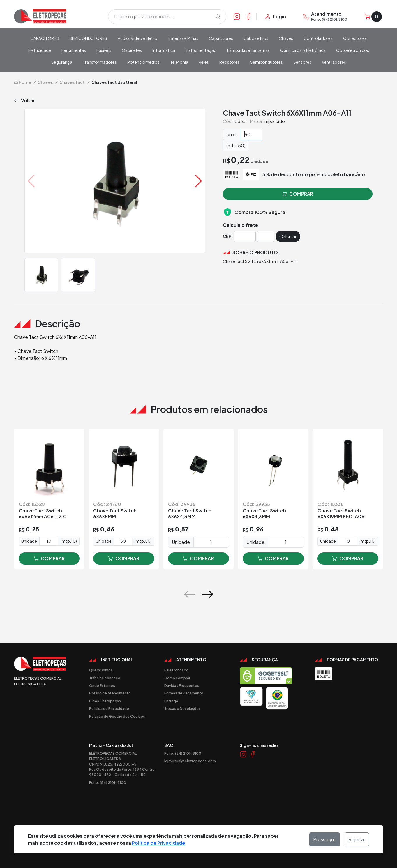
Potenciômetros (143, 62)
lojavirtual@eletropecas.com (190, 761)
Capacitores (221, 38)
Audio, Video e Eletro (137, 38)
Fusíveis (104, 50)
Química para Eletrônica (303, 50)
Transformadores (100, 62)
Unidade (29, 541)
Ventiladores (334, 62)
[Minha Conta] (275, 17)
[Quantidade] (251, 135)
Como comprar (177, 678)
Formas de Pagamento (184, 693)
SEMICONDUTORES (88, 38)
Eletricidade (40, 50)
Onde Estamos (102, 685)
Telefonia (179, 62)
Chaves (286, 38)
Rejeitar (357, 839)
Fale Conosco (176, 670)
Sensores (302, 62)
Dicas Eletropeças (105, 701)
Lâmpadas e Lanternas (248, 50)
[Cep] (245, 236)
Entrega (171, 701)
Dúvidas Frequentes (182, 685)
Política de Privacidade (158, 843)
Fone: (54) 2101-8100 (108, 782)
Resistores (230, 62)
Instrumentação (201, 50)
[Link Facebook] (248, 16)
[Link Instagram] (237, 16)
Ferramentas (74, 50)
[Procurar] (218, 17)
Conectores (355, 38)
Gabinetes (132, 50)
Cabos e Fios (256, 38)
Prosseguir (325, 839)
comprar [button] (298, 194)
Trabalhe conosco (105, 678)
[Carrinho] (373, 17)
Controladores (318, 38)
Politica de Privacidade (109, 708)
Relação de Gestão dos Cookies (117, 716)
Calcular (288, 236)
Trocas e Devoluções (182, 708)
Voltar (24, 100)
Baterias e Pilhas (183, 38)
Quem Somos (101, 670)
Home (22, 82)
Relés (204, 62)
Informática (164, 50)
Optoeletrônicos (353, 50)
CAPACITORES (45, 38)
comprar (49, 558)
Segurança (62, 62)
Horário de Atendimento (110, 693)
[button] (199, 181)
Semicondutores (267, 62)
